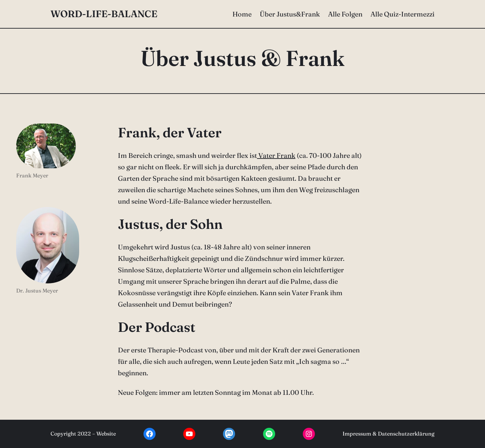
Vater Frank (276, 155)
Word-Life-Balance (104, 14)
